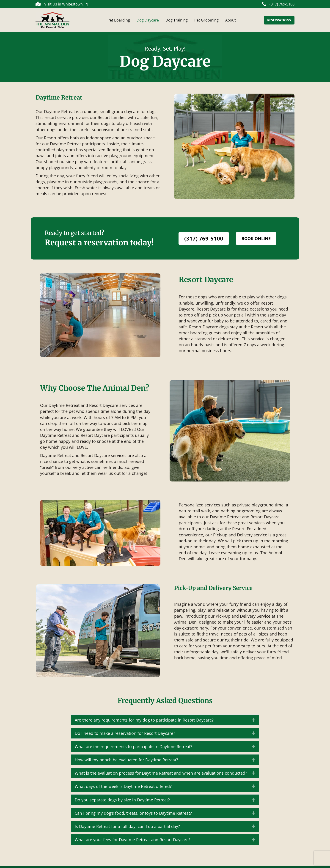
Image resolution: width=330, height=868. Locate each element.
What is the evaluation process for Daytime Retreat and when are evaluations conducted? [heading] (161, 775)
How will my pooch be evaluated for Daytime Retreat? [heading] (126, 762)
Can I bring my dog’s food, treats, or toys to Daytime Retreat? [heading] (133, 815)
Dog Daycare (148, 21)
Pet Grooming (206, 21)
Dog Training (177, 21)
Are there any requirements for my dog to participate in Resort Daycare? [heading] (144, 722)
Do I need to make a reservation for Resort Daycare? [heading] (125, 736)
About (231, 21)
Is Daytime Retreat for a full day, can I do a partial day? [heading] (127, 829)
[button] (253, 722)
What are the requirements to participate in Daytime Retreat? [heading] (133, 749)
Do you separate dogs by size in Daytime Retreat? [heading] (122, 802)
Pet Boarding (119, 21)
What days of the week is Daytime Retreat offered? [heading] (123, 789)
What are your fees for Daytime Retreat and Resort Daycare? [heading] (133, 842)
